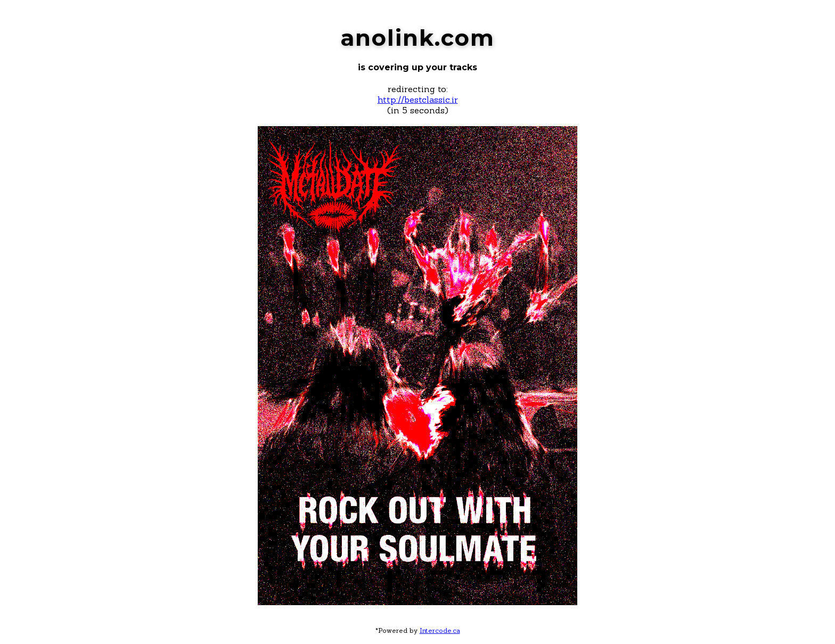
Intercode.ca (440, 630)
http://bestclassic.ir (418, 100)
